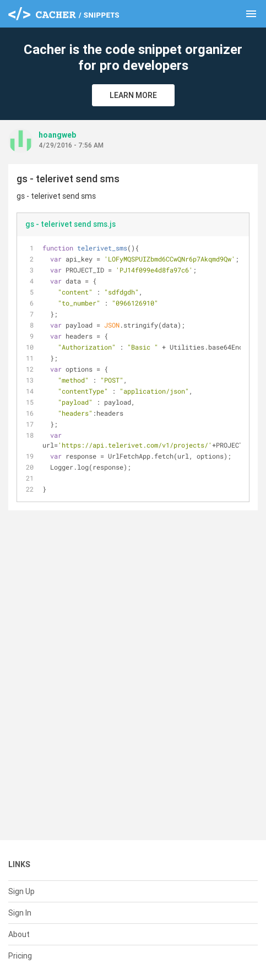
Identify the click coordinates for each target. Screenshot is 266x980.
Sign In (20, 913)
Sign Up (21, 891)
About (19, 934)
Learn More (133, 95)
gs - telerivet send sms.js (70, 224)
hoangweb (57, 135)
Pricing (20, 956)
